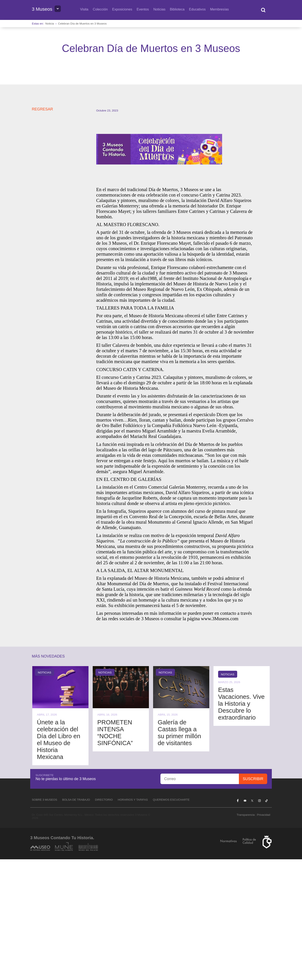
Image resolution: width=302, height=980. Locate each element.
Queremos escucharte (171, 920)
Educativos (197, 9)
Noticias (159, 9)
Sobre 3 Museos (45, 920)
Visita (84, 9)
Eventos (143, 9)
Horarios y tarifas (133, 920)
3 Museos (42, 9)
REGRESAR (42, 230)
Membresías (219, 9)
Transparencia (246, 935)
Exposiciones (122, 9)
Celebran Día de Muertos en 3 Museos (82, 24)
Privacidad (264, 935)
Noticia (50, 24)
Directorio (104, 920)
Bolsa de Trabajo (76, 920)
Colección (100, 9)
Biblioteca (177, 9)
